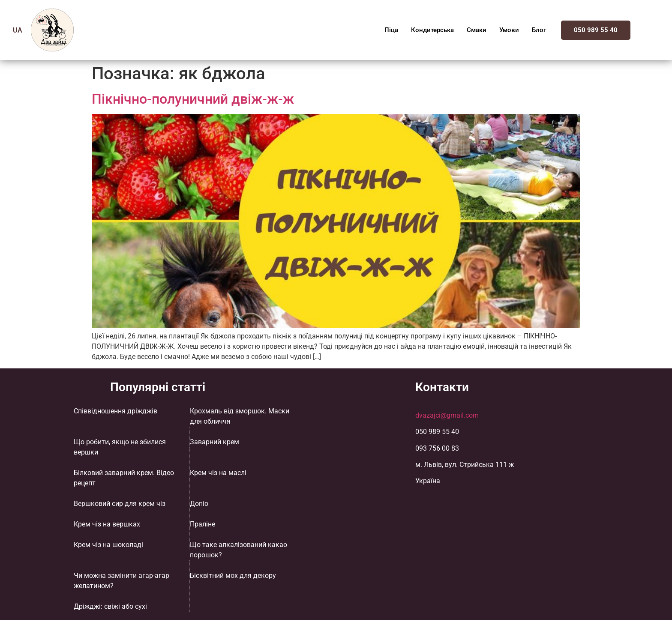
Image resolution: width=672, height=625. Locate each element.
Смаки (477, 30)
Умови (509, 30)
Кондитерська (432, 30)
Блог (539, 30)
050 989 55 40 (596, 30)
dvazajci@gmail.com (447, 415)
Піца (391, 30)
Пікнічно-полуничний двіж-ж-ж (193, 99)
